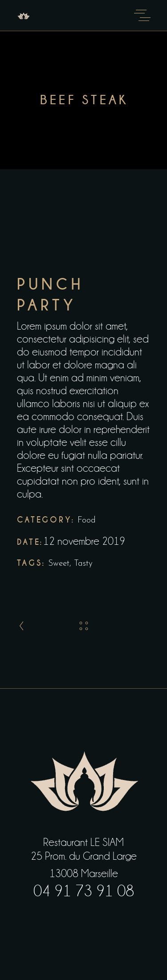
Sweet (59, 564)
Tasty (83, 564)
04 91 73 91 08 (84, 891)
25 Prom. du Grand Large (84, 856)
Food (87, 521)
